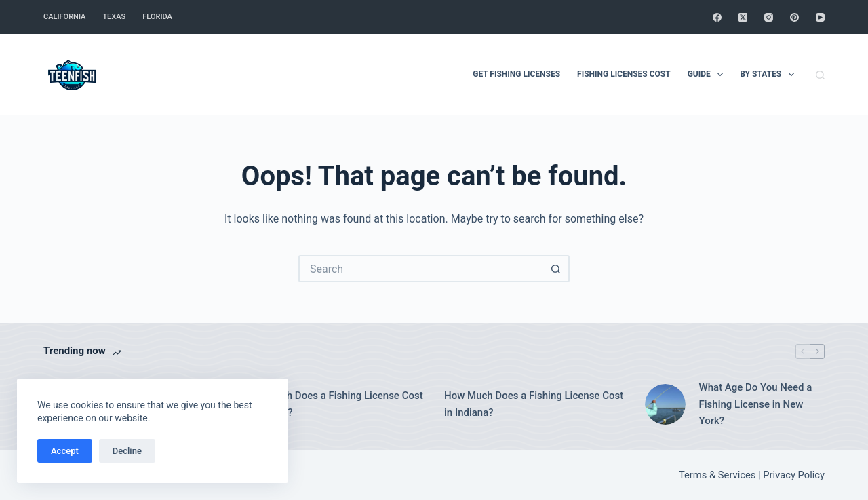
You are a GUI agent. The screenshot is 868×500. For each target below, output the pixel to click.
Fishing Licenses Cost (624, 74)
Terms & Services (717, 475)
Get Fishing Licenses (516, 74)
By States (769, 75)
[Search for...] (420, 269)
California (64, 17)
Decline (127, 451)
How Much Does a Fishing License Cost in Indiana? (534, 404)
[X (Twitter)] (743, 17)
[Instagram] (769, 17)
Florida (157, 17)
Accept (65, 451)
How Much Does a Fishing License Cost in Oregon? (334, 404)
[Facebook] (717, 17)
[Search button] (556, 269)
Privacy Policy (794, 475)
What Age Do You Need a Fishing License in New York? (756, 404)
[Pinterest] (794, 17)
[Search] (820, 75)
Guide (708, 75)
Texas (114, 17)
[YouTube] (820, 17)
